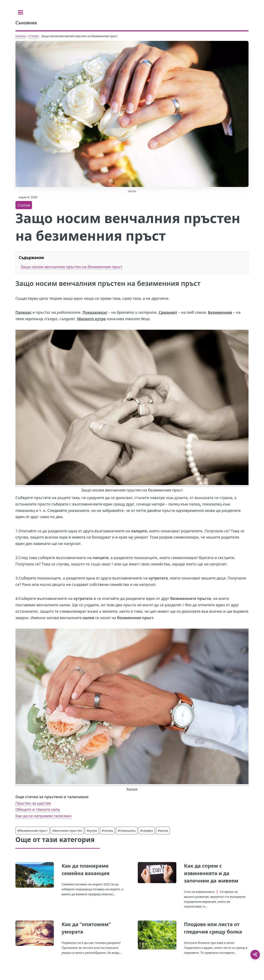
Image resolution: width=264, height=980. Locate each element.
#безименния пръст (32, 830)
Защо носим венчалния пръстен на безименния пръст (71, 267)
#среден (147, 830)
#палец (107, 830)
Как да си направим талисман (44, 816)
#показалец (127, 830)
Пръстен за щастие (33, 803)
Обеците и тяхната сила (38, 809)
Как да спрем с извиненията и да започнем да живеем (211, 873)
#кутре (92, 830)
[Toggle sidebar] (21, 12)
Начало (21, 36)
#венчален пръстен (67, 830)
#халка (163, 830)
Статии (34, 36)
